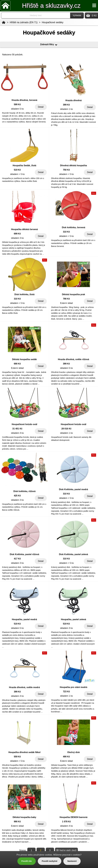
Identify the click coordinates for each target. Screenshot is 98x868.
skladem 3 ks (17, 238)
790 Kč (66, 299)
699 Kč (17, 234)
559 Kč (17, 757)
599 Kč (17, 104)
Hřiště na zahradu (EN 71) (24, 22)
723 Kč (66, 692)
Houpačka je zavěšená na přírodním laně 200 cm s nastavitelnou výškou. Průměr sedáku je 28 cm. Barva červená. (73, 243)
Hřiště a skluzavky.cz (51, 6)
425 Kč (17, 496)
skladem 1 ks (66, 109)
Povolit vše (27, 861)
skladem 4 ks (17, 433)
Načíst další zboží (66, 851)
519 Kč (17, 170)
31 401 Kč (17, 429)
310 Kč (66, 232)
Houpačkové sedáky (53, 22)
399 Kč (66, 105)
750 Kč (66, 170)
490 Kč (66, 757)
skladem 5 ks (17, 109)
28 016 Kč (66, 429)
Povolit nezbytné (49, 861)
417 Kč (17, 559)
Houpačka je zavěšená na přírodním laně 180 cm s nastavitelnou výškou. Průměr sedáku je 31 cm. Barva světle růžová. (24, 507)
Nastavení (72, 861)
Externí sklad (66, 303)
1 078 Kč (66, 822)
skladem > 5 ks (17, 174)
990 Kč (17, 822)
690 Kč (17, 364)
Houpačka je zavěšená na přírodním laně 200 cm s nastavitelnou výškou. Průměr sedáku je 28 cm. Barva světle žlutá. (24, 310)
